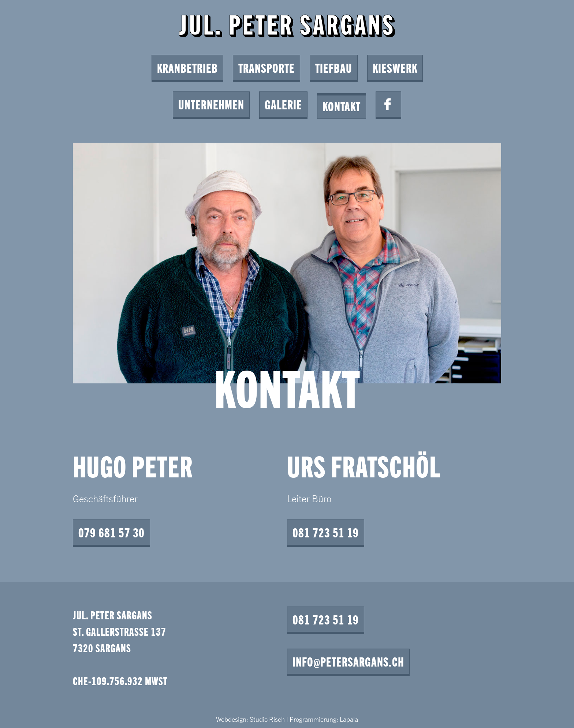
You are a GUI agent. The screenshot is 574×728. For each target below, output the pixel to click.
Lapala (349, 719)
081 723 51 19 (326, 532)
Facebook (388, 104)
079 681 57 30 (111, 532)
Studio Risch (267, 719)
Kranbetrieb (187, 67)
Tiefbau (334, 67)
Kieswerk (395, 67)
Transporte (266, 67)
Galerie (283, 104)
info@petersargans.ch (348, 661)
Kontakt (342, 106)
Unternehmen (211, 104)
